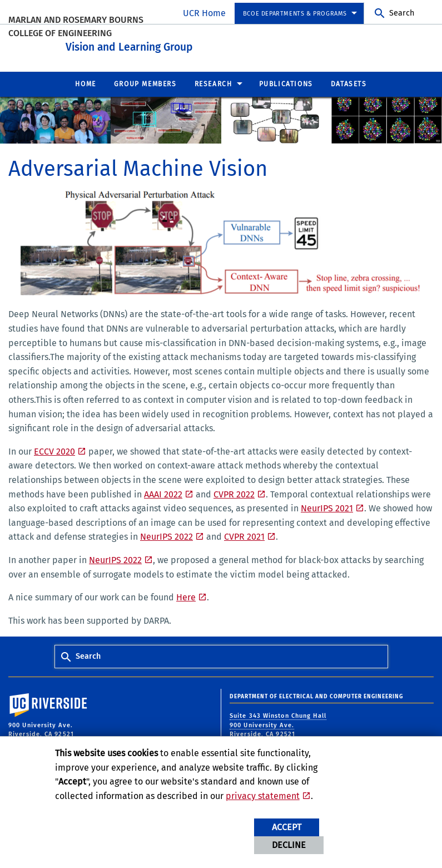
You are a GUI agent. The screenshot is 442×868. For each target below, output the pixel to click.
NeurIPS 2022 (167, 535)
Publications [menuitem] (286, 82)
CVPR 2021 (244, 535)
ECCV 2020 (54, 449)
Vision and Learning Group (180, 44)
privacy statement (263, 796)
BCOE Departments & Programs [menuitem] (295, 14)
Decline (289, 845)
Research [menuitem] (213, 82)
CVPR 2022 (234, 492)
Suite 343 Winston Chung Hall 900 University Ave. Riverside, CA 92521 (278, 723)
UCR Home (204, 13)
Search (402, 13)
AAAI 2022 (163, 492)
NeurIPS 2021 (327, 507)
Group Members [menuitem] (145, 82)
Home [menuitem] (85, 82)
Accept (287, 827)
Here (186, 596)
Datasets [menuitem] (349, 82)
